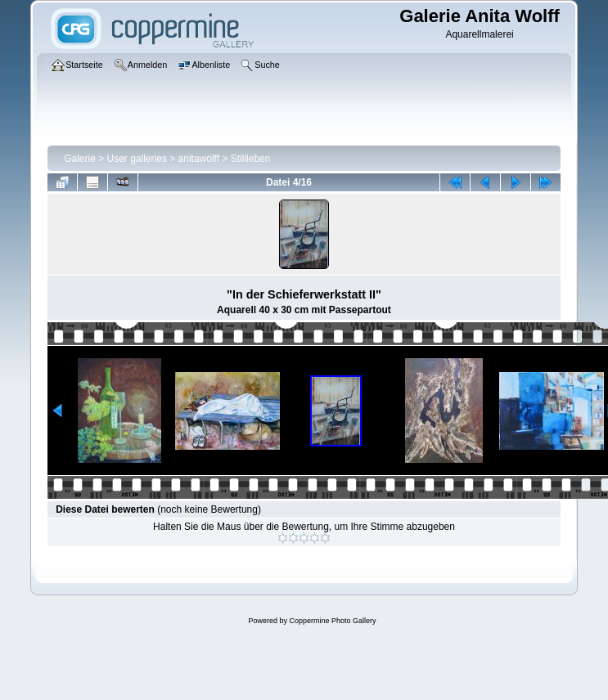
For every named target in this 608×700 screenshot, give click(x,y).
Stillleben (251, 159)
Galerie (80, 159)
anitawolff (199, 159)
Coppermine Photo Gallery (332, 621)
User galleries (137, 159)
